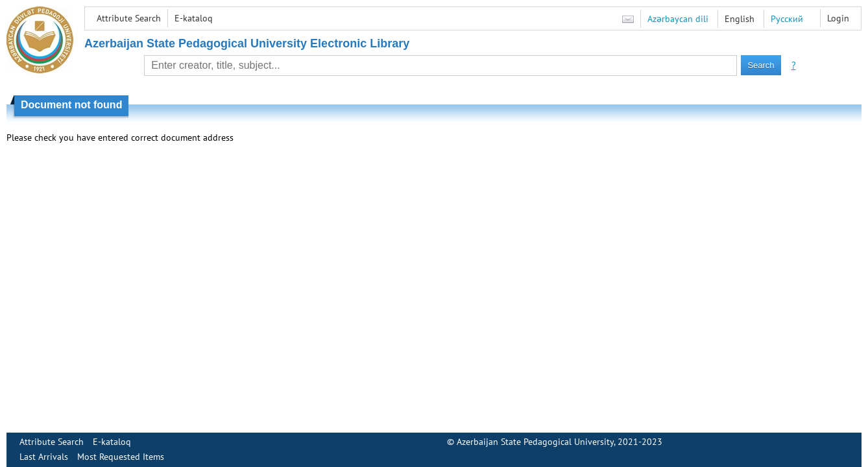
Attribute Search (129, 18)
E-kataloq (194, 18)
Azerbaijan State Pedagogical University (535, 442)
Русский (787, 19)
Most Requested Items (121, 457)
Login (838, 18)
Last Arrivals (44, 457)
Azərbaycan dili (678, 19)
